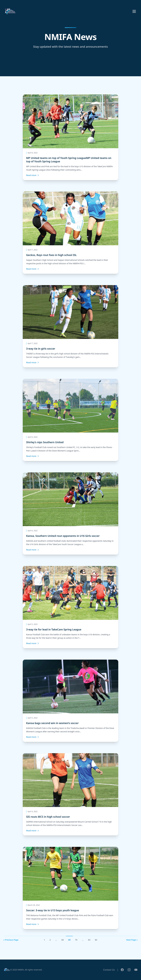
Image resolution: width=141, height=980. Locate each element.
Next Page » (132, 940)
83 (89, 940)
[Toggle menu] (134, 11)
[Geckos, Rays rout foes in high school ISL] (70, 233)
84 (96, 940)
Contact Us (109, 970)
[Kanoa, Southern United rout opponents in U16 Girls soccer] (70, 513)
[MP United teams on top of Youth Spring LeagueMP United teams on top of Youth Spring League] (70, 137)
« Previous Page (11, 940)
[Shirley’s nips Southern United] (70, 420)
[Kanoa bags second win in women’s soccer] (70, 701)
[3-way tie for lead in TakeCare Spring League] (70, 607)
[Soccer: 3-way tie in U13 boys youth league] (70, 888)
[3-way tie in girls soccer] (70, 326)
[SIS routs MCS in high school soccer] (70, 794)
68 (63, 940)
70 (76, 940)
